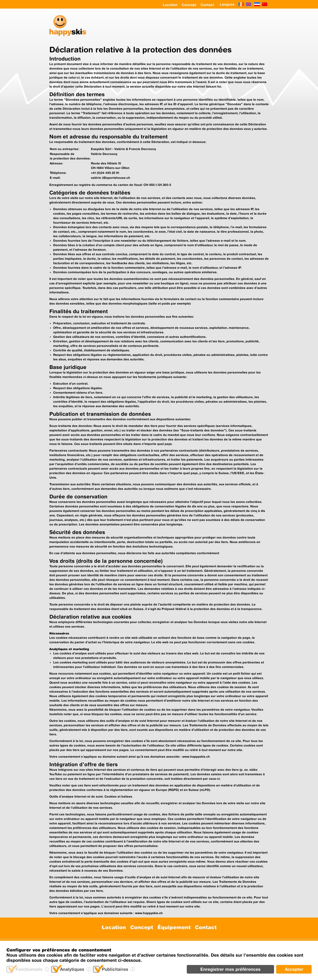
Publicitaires (115, 969)
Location (170, 5)
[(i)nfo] (47, 969)
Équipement (174, 927)
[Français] (241, 4)
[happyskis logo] (70, 26)
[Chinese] (265, 4)
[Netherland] (257, 4)
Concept (189, 5)
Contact (207, 5)
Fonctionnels (29, 969)
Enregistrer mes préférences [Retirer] (230, 969)
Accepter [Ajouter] (294, 969)
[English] (249, 4)
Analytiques (72, 969)
